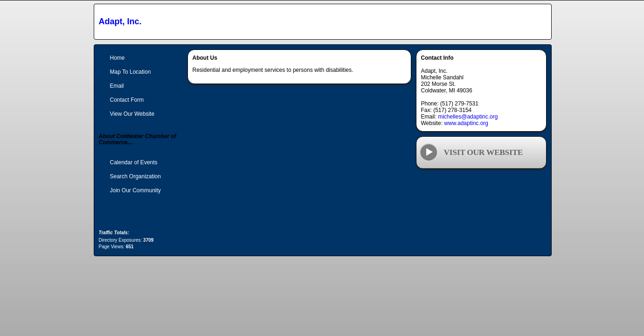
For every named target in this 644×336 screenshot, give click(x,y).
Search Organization (135, 176)
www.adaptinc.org (466, 123)
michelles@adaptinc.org (468, 117)
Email (117, 86)
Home (118, 58)
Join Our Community (135, 190)
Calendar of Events (134, 162)
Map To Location (131, 72)
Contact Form (127, 100)
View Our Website (132, 114)
